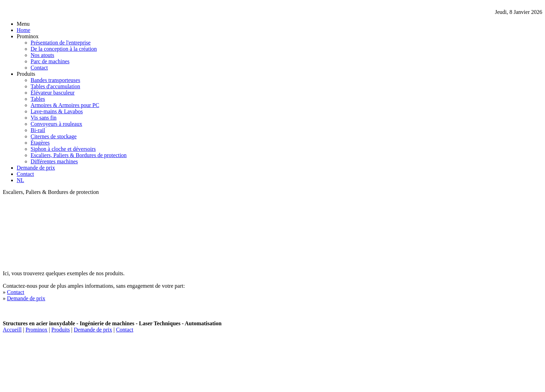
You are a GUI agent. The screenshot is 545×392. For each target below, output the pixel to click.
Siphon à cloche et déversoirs (63, 149)
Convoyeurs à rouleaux (56, 124)
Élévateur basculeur (53, 93)
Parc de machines (50, 61)
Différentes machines (54, 161)
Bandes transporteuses (55, 80)
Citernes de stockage (54, 136)
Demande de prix (36, 168)
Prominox (36, 330)
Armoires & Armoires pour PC (65, 105)
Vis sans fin (44, 118)
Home (23, 30)
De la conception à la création (64, 49)
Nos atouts (42, 55)
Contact (39, 68)
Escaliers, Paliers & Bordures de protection (79, 155)
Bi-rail (38, 130)
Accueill (12, 330)
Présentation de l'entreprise (61, 43)
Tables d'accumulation (55, 86)
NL (20, 180)
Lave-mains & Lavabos (57, 111)
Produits (61, 330)
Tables (38, 99)
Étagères (40, 143)
